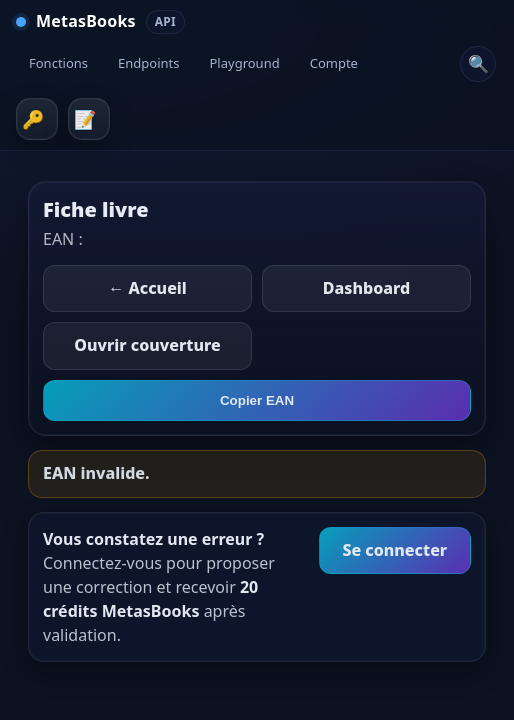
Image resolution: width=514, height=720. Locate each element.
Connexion (37, 119)
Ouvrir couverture (147, 345)
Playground (245, 63)
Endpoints (148, 63)
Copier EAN (257, 400)
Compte (334, 63)
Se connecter (394, 550)
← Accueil (147, 288)
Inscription (89, 119)
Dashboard (366, 288)
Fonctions (58, 63)
